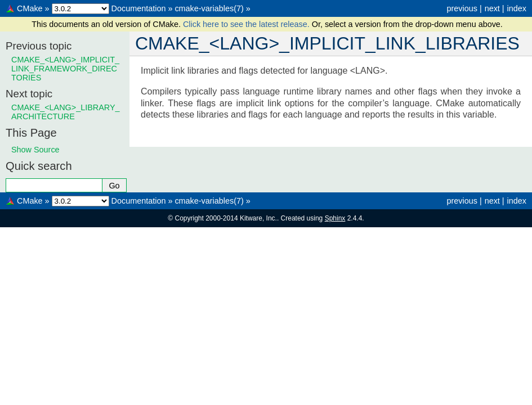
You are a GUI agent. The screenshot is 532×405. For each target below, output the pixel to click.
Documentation (139, 8)
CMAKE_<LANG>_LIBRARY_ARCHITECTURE (66, 112)
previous (462, 8)
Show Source (35, 150)
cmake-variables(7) (209, 8)
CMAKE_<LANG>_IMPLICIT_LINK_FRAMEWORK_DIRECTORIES (65, 69)
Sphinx (335, 218)
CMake (30, 8)
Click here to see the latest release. (247, 24)
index (517, 8)
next (492, 8)
